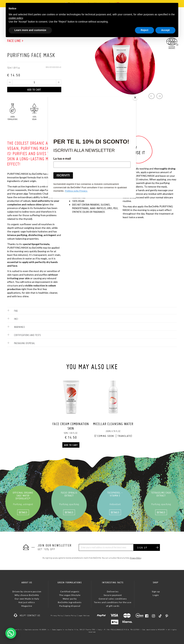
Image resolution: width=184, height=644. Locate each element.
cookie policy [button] (16, 18)
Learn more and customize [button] (30, 30)
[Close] (135, 97)
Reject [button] (144, 30)
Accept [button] (165, 30)
